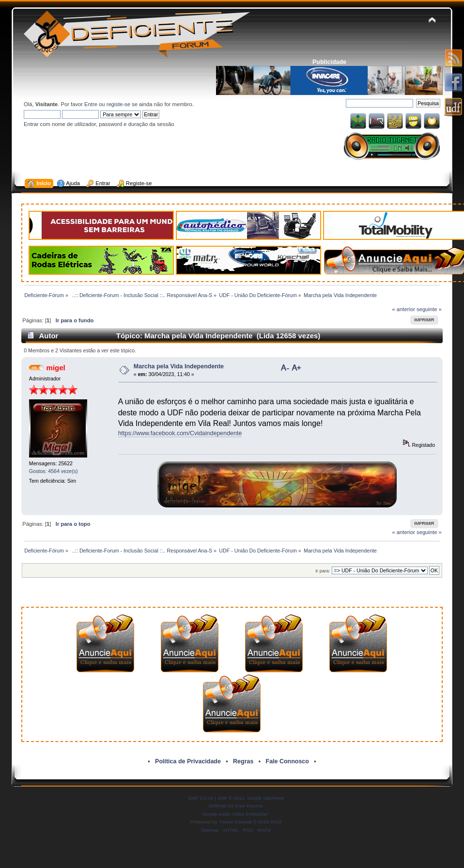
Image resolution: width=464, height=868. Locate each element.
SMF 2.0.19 (201, 798)
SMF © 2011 (231, 798)
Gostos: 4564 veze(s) (54, 471)
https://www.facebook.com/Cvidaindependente (180, 433)
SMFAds (218, 806)
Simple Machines (265, 798)
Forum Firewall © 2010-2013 (250, 822)
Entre (91, 104)
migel (56, 368)
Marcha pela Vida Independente (179, 366)
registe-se (118, 104)
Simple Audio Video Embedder (235, 814)
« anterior (404, 309)
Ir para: (323, 571)
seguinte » (429, 309)
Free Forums (249, 806)
